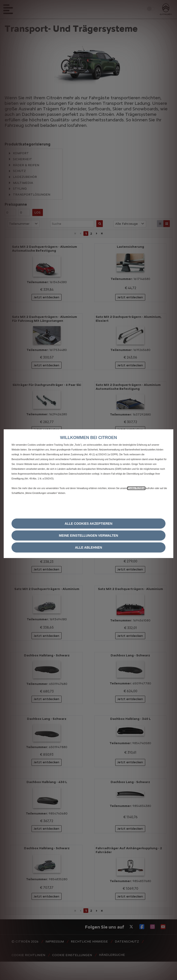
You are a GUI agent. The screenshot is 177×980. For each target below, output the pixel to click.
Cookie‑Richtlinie (136, 488)
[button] (88, 536)
